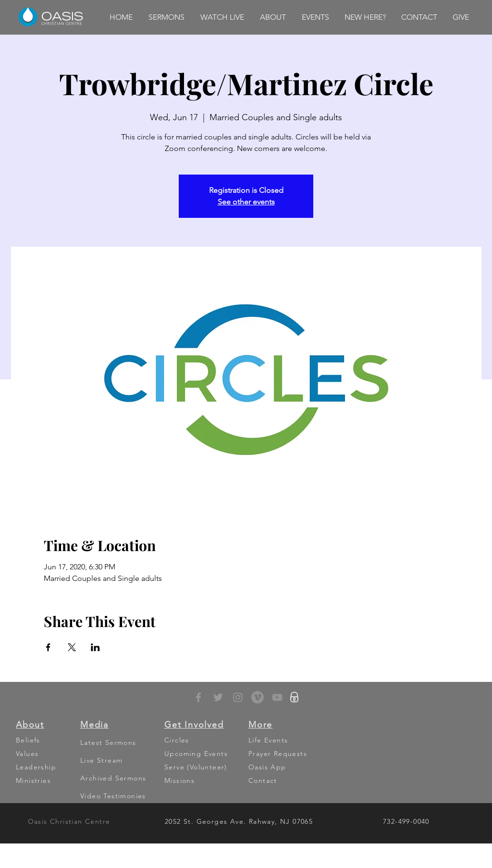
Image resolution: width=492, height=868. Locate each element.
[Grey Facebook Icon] (198, 697)
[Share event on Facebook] (48, 647)
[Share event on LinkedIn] (95, 647)
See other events (246, 202)
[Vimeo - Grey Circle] (258, 697)
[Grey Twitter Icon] (218, 697)
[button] (166, 17)
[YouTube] (277, 697)
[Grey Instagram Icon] (238, 697)
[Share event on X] (72, 647)
